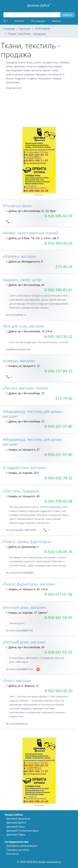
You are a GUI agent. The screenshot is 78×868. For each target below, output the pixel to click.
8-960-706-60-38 (58, 501)
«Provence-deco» (17, 206)
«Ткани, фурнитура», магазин (29, 584)
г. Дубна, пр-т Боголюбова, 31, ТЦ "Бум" (31, 211)
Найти (67, 15)
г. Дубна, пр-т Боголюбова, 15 (25, 393)
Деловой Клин (16, 827)
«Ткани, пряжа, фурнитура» (27, 541)
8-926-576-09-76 (58, 552)
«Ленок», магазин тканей (25, 388)
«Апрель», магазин (19, 256)
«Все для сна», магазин (23, 326)
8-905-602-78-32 (58, 478)
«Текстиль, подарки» (21, 491)
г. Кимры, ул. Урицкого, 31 (23, 450)
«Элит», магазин (17, 680)
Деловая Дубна (16, 822)
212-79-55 (64, 398)
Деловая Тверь (16, 834)
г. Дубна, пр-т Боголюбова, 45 (25, 285)
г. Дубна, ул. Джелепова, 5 (22, 547)
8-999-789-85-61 (58, 290)
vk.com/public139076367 (21, 530)
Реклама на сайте (18, 850)
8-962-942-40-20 (58, 691)
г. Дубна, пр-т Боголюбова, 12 (25, 421)
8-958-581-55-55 (58, 618)
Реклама (39, 195)
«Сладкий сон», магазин (24, 467)
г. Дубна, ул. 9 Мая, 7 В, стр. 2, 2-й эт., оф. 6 (32, 238)
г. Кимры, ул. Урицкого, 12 (23, 366)
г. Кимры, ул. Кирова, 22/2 (22, 473)
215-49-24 (64, 267)
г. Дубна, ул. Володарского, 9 (24, 261)
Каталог (19, 21)
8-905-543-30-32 (58, 336)
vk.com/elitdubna (17, 724)
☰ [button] (5, 21)
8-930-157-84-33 (58, 371)
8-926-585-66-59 (58, 216)
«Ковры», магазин (19, 361)
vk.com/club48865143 (19, 630)
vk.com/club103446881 (20, 573)
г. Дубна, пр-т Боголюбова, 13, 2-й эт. (29, 331)
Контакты (13, 854)
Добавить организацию (22, 846)
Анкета (56, 21)
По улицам (38, 21)
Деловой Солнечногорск (22, 831)
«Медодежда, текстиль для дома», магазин (33, 414)
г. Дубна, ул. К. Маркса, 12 (22, 686)
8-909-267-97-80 (58, 426)
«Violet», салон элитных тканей (30, 233)
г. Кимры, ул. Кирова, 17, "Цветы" (27, 613)
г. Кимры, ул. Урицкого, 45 (23, 496)
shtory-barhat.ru (16, 315)
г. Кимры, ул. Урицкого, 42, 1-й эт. (27, 589)
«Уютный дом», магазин (24, 607)
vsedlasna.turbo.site (18, 349)
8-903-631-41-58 (58, 594)
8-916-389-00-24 (58, 243)
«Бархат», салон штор (22, 280)
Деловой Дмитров (18, 818)
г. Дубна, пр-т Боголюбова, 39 (25, 647)
